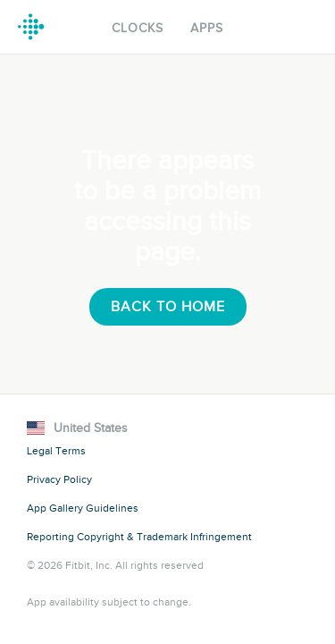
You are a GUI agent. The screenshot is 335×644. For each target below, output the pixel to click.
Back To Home (168, 307)
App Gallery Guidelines (83, 508)
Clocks (138, 28)
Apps (207, 28)
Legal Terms (56, 451)
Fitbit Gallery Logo (31, 27)
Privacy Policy (59, 479)
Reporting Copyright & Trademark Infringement (139, 537)
